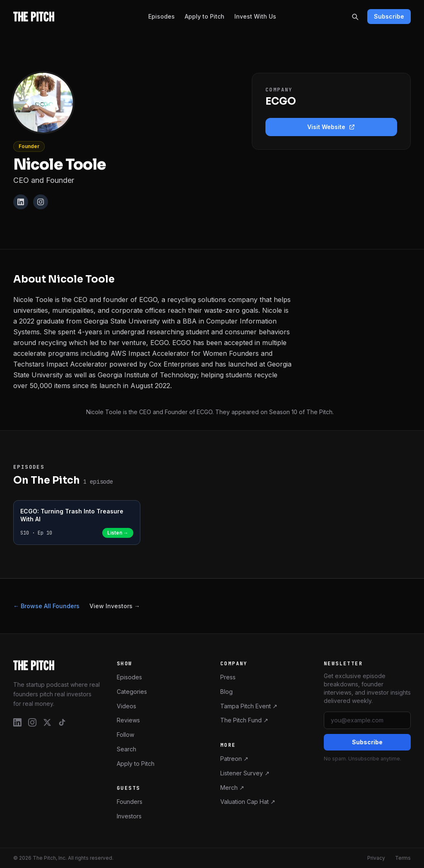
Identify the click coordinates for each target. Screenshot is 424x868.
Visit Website (331, 127)
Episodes (161, 16)
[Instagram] (41, 202)
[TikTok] (62, 722)
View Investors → (115, 606)
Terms (403, 858)
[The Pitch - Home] (34, 17)
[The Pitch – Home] (57, 665)
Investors (129, 816)
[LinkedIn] (21, 202)
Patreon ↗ (234, 759)
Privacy (376, 858)
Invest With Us (255, 16)
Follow (125, 735)
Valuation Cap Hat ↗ (248, 802)
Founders (130, 802)
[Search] (355, 17)
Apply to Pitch (205, 16)
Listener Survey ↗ (245, 773)
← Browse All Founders (46, 606)
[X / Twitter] (47, 722)
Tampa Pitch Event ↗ (249, 706)
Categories (132, 692)
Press (228, 677)
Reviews (128, 720)
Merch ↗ (232, 788)
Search (126, 749)
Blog (226, 692)
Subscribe (389, 16)
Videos (126, 706)
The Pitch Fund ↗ (244, 720)
